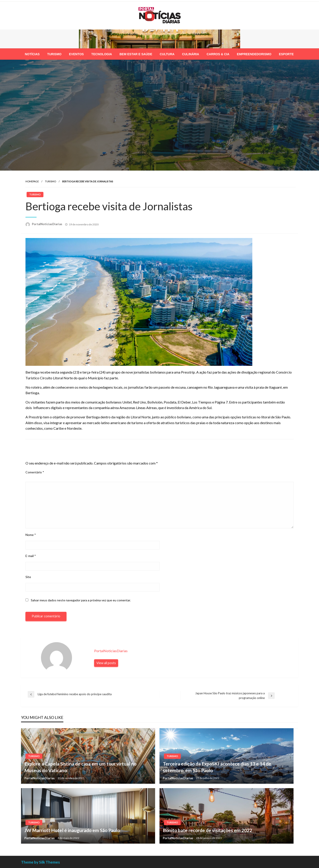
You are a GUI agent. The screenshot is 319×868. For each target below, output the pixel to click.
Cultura (167, 54)
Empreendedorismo (254, 54)
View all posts (106, 663)
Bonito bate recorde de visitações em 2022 (207, 830)
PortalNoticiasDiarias (47, 224)
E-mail (31, 556)
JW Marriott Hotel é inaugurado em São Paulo (72, 830)
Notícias (32, 54)
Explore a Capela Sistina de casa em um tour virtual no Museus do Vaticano (80, 767)
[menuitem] (32, 54)
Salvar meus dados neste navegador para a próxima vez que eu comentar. (81, 600)
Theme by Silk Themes (40, 862)
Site (28, 577)
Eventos (76, 54)
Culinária (191, 54)
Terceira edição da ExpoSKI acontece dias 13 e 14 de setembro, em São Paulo (217, 767)
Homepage (32, 181)
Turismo (54, 54)
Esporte (286, 54)
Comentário (35, 472)
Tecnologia (102, 54)
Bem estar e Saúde (136, 54)
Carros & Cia (218, 54)
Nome (31, 535)
